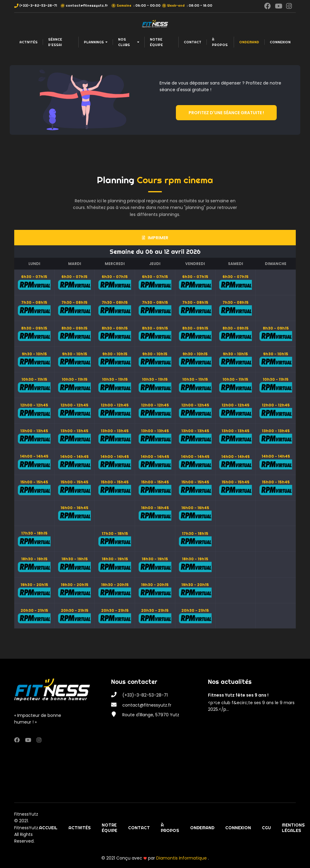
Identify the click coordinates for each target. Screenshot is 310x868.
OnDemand (249, 42)
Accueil (48, 828)
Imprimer (155, 238)
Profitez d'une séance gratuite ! (226, 113)
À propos (220, 42)
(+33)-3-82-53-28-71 (38, 5)
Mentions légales (293, 828)
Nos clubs (129, 42)
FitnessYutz (26, 814)
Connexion (280, 42)
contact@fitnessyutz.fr (87, 5)
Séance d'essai (55, 42)
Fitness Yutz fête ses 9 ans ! (238, 695)
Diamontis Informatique (182, 858)
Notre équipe (156, 42)
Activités (28, 42)
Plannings (96, 42)
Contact (193, 42)
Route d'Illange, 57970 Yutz (151, 715)
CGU (266, 828)
